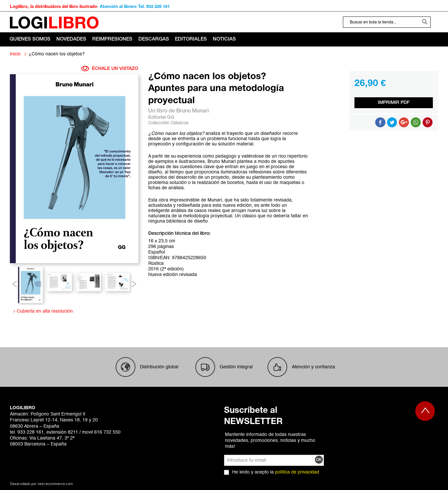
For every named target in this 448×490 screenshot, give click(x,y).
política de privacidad (297, 472)
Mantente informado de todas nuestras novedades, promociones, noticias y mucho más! (270, 441)
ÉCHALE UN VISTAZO (110, 69)
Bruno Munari (193, 111)
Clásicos (180, 123)
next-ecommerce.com (55, 484)
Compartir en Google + (404, 122)
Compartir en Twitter (392, 122)
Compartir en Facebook (380, 122)
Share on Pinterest (428, 122)
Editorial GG (161, 118)
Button (416, 122)
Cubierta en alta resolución (44, 311)
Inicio (15, 54)
